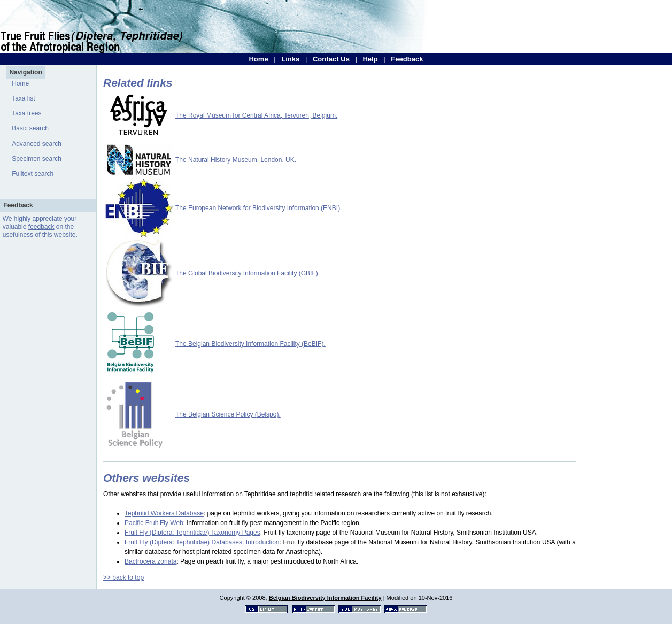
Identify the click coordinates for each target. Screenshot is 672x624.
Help (370, 59)
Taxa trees (26, 113)
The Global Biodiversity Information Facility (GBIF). (248, 273)
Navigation (25, 72)
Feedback (407, 59)
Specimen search (37, 159)
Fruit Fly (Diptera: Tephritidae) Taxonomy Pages (192, 533)
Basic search (30, 128)
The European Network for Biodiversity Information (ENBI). (258, 208)
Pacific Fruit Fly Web (154, 523)
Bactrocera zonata (150, 561)
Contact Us (331, 59)
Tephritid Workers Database (164, 513)
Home (258, 59)
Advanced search (37, 144)
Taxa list (23, 98)
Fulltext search (33, 174)
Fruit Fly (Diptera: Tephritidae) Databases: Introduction (202, 542)
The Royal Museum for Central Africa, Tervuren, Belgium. (256, 115)
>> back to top (123, 577)
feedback (41, 227)
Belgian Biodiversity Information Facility (325, 598)
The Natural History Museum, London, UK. (236, 160)
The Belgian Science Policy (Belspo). (228, 414)
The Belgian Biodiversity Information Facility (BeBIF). (250, 344)
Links (290, 59)
